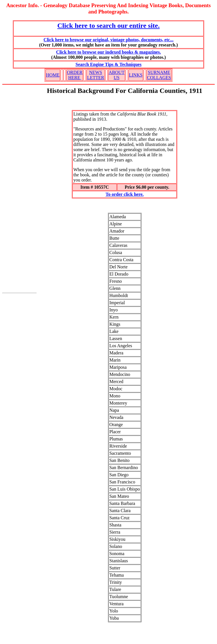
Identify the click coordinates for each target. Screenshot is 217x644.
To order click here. (125, 194)
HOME (53, 75)
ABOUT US (117, 75)
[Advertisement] (19, 192)
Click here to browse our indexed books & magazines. (108, 52)
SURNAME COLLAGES (159, 75)
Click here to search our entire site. (108, 26)
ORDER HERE (75, 75)
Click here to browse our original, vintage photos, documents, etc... (108, 40)
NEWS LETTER (96, 75)
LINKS (136, 75)
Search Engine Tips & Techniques (108, 64)
